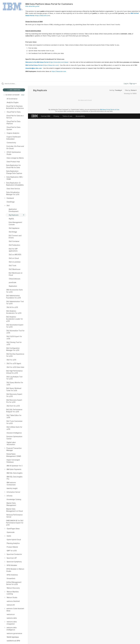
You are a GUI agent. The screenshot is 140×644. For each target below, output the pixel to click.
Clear (23, 95)
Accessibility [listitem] (80, 116)
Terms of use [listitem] (67, 116)
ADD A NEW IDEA (14, 90)
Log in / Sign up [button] (130, 83)
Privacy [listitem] (56, 116)
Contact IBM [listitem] (46, 116)
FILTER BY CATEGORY (12, 95)
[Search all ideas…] (17, 84)
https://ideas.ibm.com (42, 15)
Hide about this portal (32, 6)
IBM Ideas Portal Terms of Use (110, 110)
